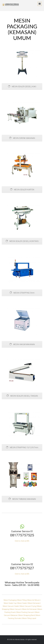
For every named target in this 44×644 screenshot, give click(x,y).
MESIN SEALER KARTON (22, 190)
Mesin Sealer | (23, 603)
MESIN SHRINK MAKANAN (22, 138)
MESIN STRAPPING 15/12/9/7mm (22, 447)
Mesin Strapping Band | (27, 615)
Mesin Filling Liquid (29, 618)
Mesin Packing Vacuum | (26, 612)
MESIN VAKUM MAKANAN (22, 344)
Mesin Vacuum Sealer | (11, 606)
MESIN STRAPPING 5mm (22, 293)
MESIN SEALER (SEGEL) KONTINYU (22, 241)
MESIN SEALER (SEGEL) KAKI (22, 87)
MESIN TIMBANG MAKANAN (22, 499)
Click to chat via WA (22, 541)
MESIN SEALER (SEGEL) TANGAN (22, 396)
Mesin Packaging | (11, 600)
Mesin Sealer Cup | (11, 603)
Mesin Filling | (22, 600)
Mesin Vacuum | (16, 609)
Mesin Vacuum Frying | (29, 606)
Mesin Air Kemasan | (30, 609)
